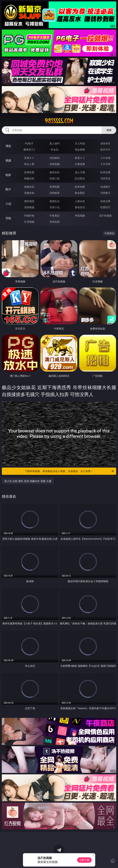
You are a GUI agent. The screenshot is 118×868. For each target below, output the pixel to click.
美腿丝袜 (29, 193)
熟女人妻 (29, 164)
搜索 (109, 130)
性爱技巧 (105, 207)
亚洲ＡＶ (29, 158)
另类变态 (105, 178)
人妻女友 (80, 201)
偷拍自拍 (55, 172)
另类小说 (55, 207)
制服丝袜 (29, 178)
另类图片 (105, 193)
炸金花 (55, 150)
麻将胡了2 (29, 150)
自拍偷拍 (55, 158)
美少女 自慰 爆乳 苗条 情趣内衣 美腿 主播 (28, 481)
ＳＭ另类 (105, 164)
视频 (8, 160)
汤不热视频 (105, 216)
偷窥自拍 (29, 187)
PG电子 (29, 143)
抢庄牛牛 (105, 150)
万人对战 (80, 143)
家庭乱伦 (55, 201)
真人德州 (55, 143)
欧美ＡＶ (80, 158)
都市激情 (29, 201)
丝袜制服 (55, 164)
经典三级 (55, 178)
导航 (8, 218)
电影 (8, 175)
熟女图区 (80, 193)
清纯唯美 (55, 193)
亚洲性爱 (29, 172)
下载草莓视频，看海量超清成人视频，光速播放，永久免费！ (70, 471)
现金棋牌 (80, 150)
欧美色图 (80, 187)
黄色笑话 (80, 207)
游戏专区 (105, 143)
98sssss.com (59, 121)
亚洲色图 (55, 187)
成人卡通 (80, 172)
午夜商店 (55, 216)
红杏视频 (29, 222)
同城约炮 (29, 216)
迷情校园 (29, 207)
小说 (8, 204)
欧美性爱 (105, 172)
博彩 (8, 146)
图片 (8, 189)
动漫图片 (105, 187)
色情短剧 (55, 222)
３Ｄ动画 (105, 158)
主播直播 (80, 164)
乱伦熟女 (80, 178)
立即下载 (84, 860)
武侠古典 (105, 201)
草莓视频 (80, 216)
